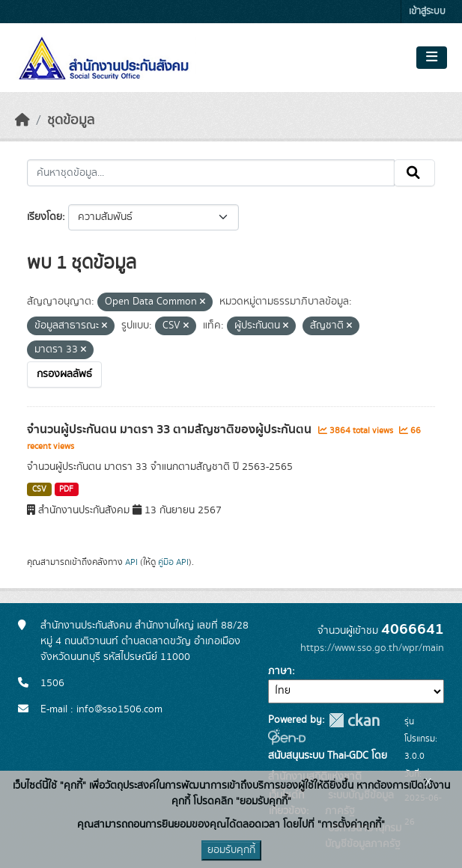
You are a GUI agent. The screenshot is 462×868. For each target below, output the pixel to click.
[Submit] (414, 173)
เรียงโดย (45, 217)
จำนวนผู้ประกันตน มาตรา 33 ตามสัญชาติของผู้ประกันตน (171, 430)
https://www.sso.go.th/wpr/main (372, 648)
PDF (66, 489)
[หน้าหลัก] (22, 120)
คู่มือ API (173, 562)
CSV (39, 489)
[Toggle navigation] (432, 58)
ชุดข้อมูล (71, 120)
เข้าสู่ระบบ (427, 12)
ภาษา (280, 671)
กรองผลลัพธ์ (64, 374)
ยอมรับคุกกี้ (231, 850)
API (131, 562)
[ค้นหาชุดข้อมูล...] (211, 173)
